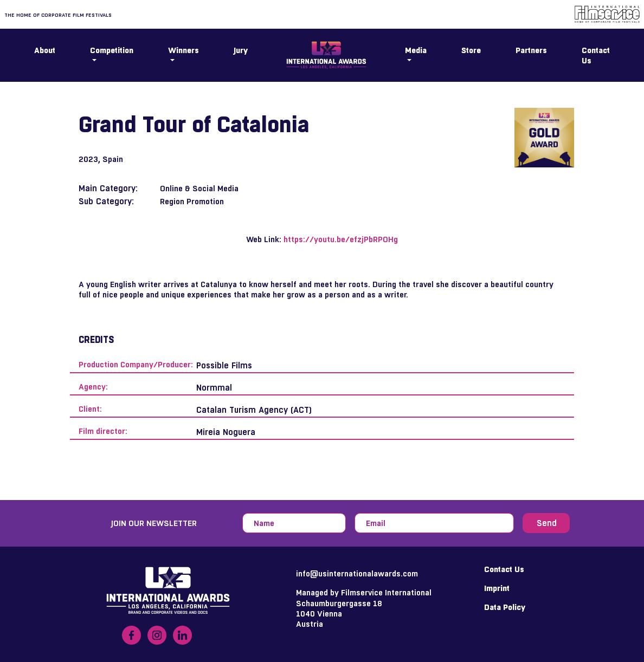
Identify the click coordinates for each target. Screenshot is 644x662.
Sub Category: (106, 201)
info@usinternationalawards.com (357, 573)
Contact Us (596, 55)
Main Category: (108, 188)
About (45, 50)
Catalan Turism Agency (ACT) (254, 410)
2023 (88, 159)
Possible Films (224, 365)
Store (471, 50)
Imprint (497, 588)
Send (547, 523)
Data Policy (505, 607)
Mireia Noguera (226, 432)
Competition (112, 50)
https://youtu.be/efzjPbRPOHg (341, 239)
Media (416, 50)
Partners (531, 50)
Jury (241, 50)
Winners (183, 50)
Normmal (214, 388)
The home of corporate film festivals (58, 15)
